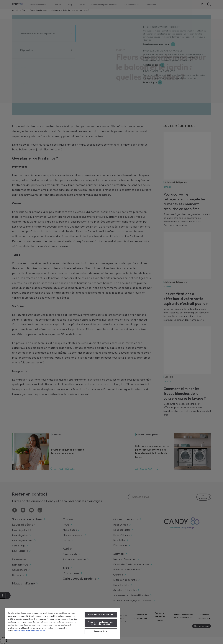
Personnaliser (101, 631)
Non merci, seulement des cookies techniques (101, 623)
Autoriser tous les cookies (101, 614)
